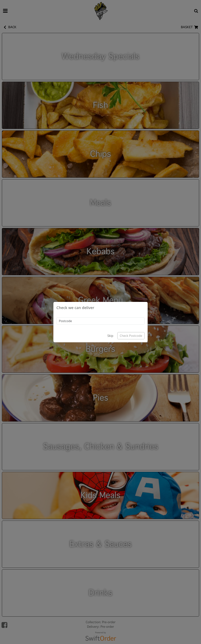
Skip (110, 336)
